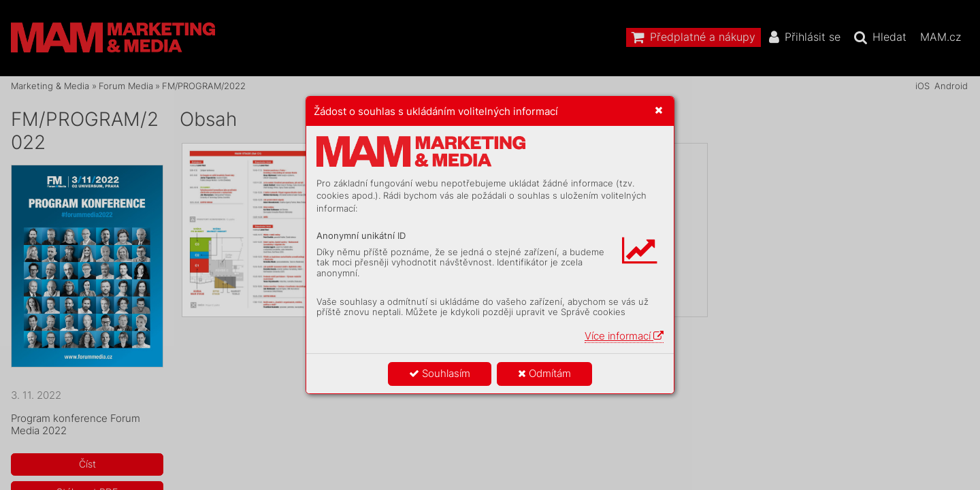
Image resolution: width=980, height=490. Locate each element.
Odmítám (544, 373)
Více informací (624, 336)
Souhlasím (440, 373)
